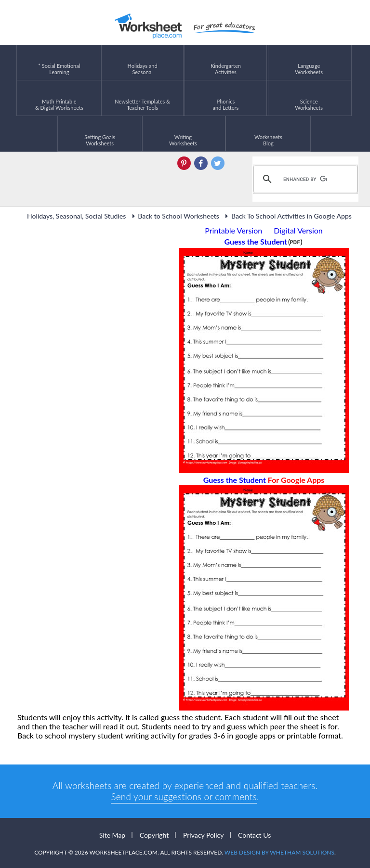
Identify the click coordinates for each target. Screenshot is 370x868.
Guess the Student (264, 480)
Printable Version (233, 230)
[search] (304, 179)
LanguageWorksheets (309, 62)
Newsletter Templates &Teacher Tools (142, 98)
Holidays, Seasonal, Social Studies (76, 216)
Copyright (154, 835)
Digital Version (298, 230)
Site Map (112, 835)
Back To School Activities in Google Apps (287, 216)
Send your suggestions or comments (184, 797)
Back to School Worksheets (174, 216)
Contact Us (254, 835)
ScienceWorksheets (309, 98)
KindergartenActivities (226, 62)
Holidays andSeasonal (143, 62)
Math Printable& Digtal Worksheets (59, 98)
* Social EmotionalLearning (59, 62)
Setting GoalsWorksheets (100, 134)
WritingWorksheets (183, 134)
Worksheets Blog (268, 134)
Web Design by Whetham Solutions (279, 852)
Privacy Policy (203, 835)
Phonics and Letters (226, 98)
